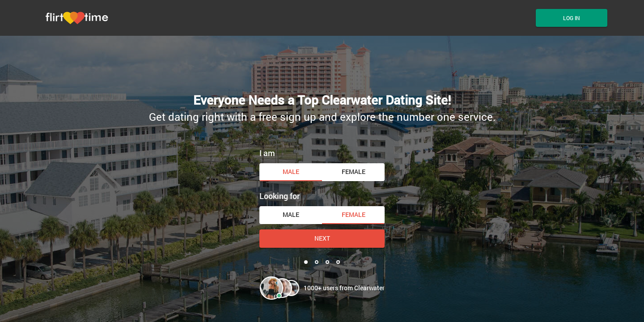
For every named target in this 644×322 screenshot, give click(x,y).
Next (322, 238)
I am (267, 153)
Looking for (280, 196)
